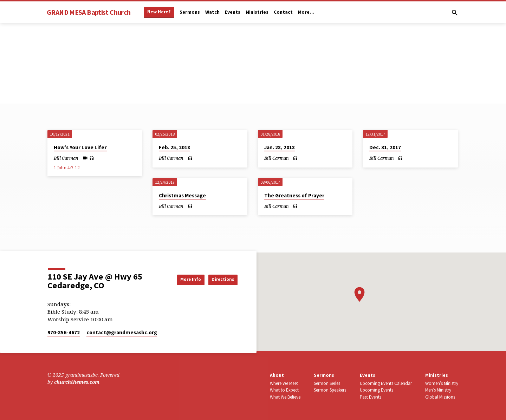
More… (306, 12)
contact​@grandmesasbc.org (122, 332)
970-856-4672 (64, 332)
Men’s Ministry (438, 390)
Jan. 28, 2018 (280, 147)
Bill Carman (66, 158)
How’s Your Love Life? (80, 147)
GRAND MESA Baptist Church (89, 12)
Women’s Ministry (442, 383)
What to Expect (284, 390)
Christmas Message (182, 195)
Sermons (190, 12)
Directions (220, 279)
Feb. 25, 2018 (174, 147)
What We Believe (285, 397)
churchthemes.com (77, 382)
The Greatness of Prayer (294, 195)
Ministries (257, 12)
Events (233, 12)
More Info (181, 279)
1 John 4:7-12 (67, 168)
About (277, 375)
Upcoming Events (377, 390)
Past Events (371, 397)
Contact (283, 12)
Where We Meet (284, 383)
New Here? (159, 12)
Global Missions (440, 397)
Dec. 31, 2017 (385, 147)
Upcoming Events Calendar (386, 383)
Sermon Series (327, 383)
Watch (212, 12)
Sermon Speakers (330, 390)
